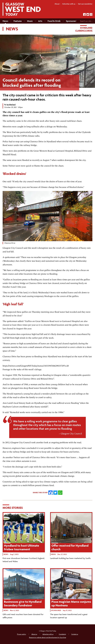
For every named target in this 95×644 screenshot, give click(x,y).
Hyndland (86, 28)
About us (34, 634)
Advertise (69, 4)
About (57, 4)
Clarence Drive (84, 31)
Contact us (75, 634)
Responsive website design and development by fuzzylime (48, 637)
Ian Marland (11, 105)
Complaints (62, 634)
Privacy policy (22, 634)
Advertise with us (48, 634)
